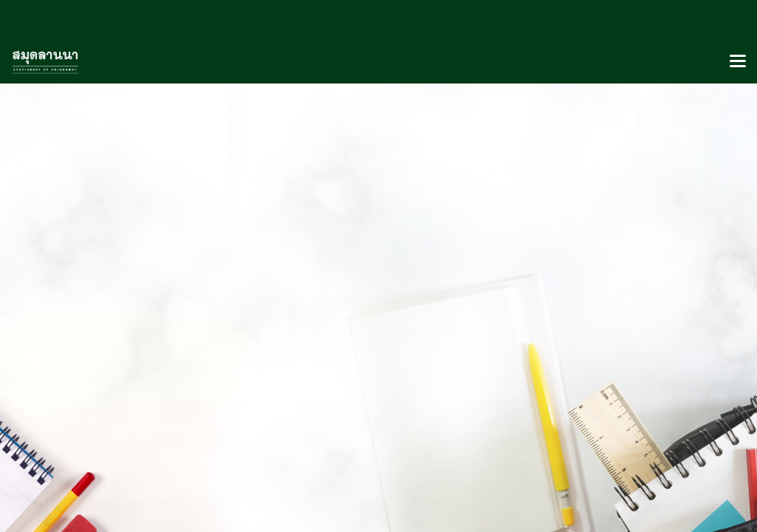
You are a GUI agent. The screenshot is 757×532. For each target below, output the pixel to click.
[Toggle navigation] (738, 62)
